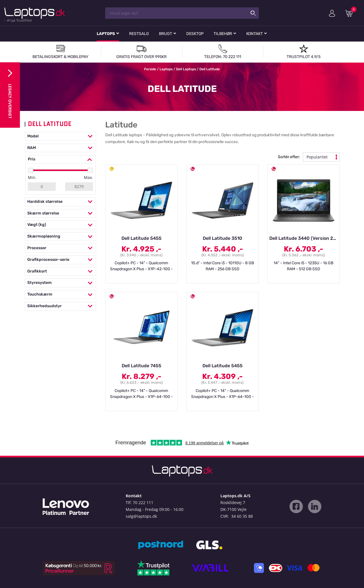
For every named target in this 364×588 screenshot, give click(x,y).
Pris (60, 159)
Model (60, 136)
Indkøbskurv (351, 13)
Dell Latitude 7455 (141, 366)
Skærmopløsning (60, 237)
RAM (60, 148)
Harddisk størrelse (60, 202)
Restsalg (139, 34)
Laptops (106, 34)
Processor (60, 248)
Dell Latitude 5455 (141, 238)
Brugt (166, 34)
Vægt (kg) (60, 225)
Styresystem (60, 283)
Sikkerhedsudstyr (60, 306)
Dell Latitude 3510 (223, 238)
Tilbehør (223, 34)
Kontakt (255, 34)
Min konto (332, 13)
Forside (150, 69)
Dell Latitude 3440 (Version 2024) (306, 238)
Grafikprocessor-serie (60, 260)
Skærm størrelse (60, 213)
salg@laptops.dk (141, 516)
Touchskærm (60, 295)
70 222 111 (143, 503)
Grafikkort (60, 272)
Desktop (195, 34)
